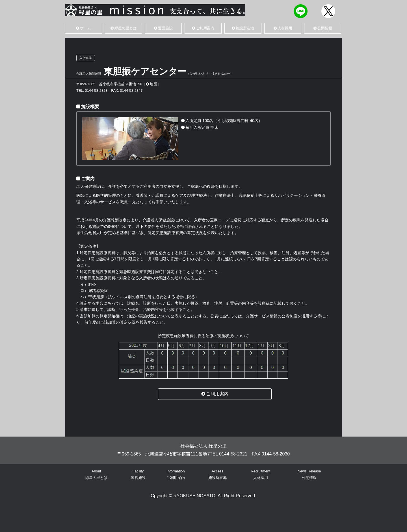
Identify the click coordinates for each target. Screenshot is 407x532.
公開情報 (323, 28)
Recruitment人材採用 (260, 474)
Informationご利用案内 (176, 474)
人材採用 (283, 28)
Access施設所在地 (217, 474)
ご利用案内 (203, 28)
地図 (151, 84)
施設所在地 (243, 28)
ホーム (84, 28)
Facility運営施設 (138, 474)
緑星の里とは (124, 28)
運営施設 (163, 28)
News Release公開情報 (309, 474)
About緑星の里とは (96, 474)
